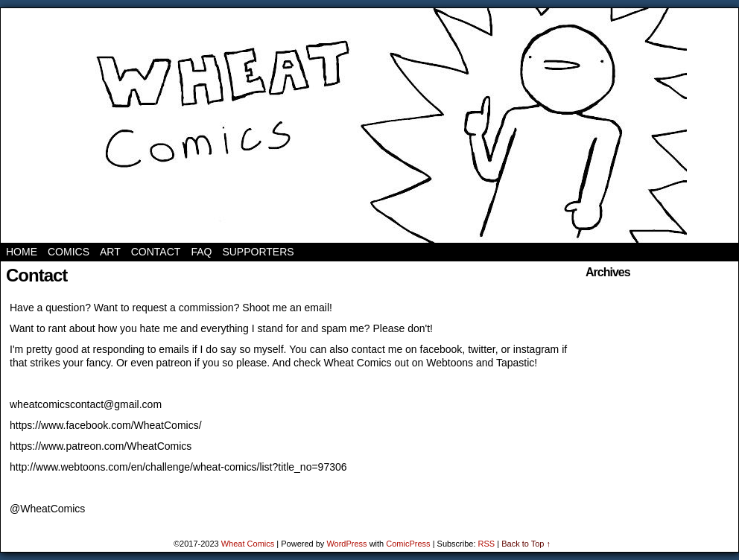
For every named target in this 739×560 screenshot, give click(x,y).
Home (22, 252)
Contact (156, 252)
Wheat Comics (370, 125)
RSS (487, 544)
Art (110, 252)
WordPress (346, 544)
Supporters (258, 252)
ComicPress (408, 544)
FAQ (201, 252)
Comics (69, 252)
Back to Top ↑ (526, 544)
